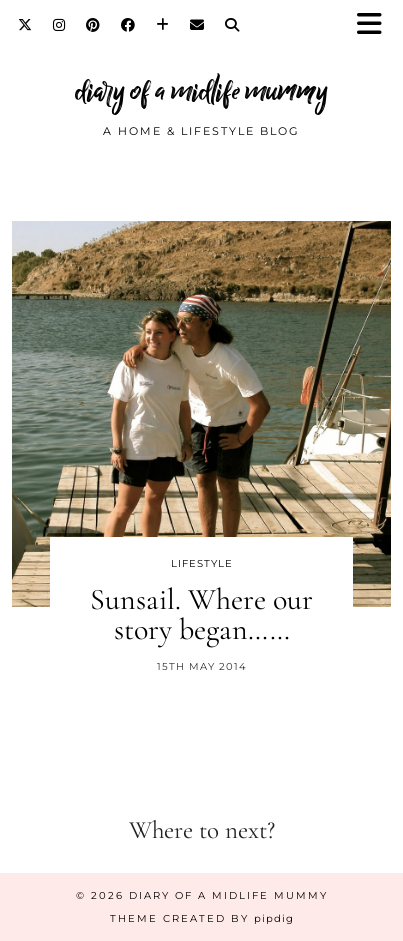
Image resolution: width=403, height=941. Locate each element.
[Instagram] (59, 25)
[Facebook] (128, 25)
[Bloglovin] (163, 25)
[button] (376, 25)
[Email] (197, 25)
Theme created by (202, 918)
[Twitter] (25, 25)
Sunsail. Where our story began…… (201, 614)
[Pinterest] (93, 25)
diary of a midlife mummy (201, 91)
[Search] (232, 25)
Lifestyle (202, 563)
